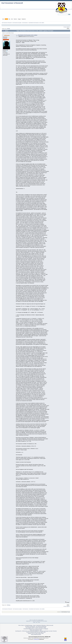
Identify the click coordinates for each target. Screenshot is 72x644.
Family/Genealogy (29, 625)
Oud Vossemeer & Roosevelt (12, 3)
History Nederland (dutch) (36, 635)
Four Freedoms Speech (30, 628)
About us (23, 625)
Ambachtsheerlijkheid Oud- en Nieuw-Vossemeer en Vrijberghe (36, 629)
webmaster (7, 35)
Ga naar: (59, 612)
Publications (44, 625)
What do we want (50, 625)
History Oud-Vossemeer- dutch (36, 630)
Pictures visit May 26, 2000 (41, 628)
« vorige (65, 27)
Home (20, 625)
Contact (34, 625)
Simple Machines (41, 620)
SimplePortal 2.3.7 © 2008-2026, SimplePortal (33, 621)
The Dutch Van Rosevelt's (30, 627)
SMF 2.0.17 (31, 620)
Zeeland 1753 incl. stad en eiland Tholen (36, 633)
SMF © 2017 (36, 620)
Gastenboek (39, 625)
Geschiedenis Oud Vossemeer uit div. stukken (28, 35)
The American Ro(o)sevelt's (41, 627)
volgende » (68, 27)
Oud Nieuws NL (18, 631)
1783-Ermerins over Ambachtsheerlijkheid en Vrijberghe (33, 631)
